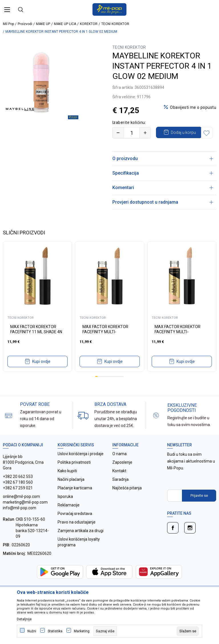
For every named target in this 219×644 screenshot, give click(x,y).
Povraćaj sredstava (75, 525)
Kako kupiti (67, 482)
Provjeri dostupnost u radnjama (163, 213)
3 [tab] (101, 388)
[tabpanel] (37, 318)
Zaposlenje (122, 474)
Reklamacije (69, 516)
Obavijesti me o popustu (193, 107)
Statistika (55, 631)
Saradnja (120, 491)
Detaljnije (24, 619)
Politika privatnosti (74, 474)
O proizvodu (163, 170)
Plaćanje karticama (75, 499)
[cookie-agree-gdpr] (188, 631)
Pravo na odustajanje (77, 533)
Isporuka (65, 508)
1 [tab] (96, 388)
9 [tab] (115, 388)
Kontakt (119, 482)
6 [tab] (108, 388)
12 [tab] (123, 388)
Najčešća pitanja (127, 499)
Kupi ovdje (41, 373)
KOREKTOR (89, 24)
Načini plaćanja (71, 491)
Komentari (163, 199)
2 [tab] (99, 388)
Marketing (82, 631)
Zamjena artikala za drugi (81, 542)
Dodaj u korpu (184, 132)
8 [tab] (113, 388)
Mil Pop (8, 24)
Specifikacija (163, 184)
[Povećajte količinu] (145, 133)
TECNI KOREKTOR (115, 24)
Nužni (32, 631)
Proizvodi (25, 24)
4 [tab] (104, 388)
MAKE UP (43, 24)
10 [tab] (118, 388)
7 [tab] (111, 388)
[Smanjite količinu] (118, 133)
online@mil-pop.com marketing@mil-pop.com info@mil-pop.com (25, 514)
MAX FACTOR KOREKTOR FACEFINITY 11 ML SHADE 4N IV (36, 343)
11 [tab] (120, 388)
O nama (119, 465)
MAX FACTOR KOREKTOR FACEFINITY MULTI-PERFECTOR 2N (105, 343)
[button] (119, 144)
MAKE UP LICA (65, 24)
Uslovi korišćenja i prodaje (81, 465)
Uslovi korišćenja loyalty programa (79, 553)
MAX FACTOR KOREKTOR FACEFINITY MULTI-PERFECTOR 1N (178, 343)
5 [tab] (106, 388)
